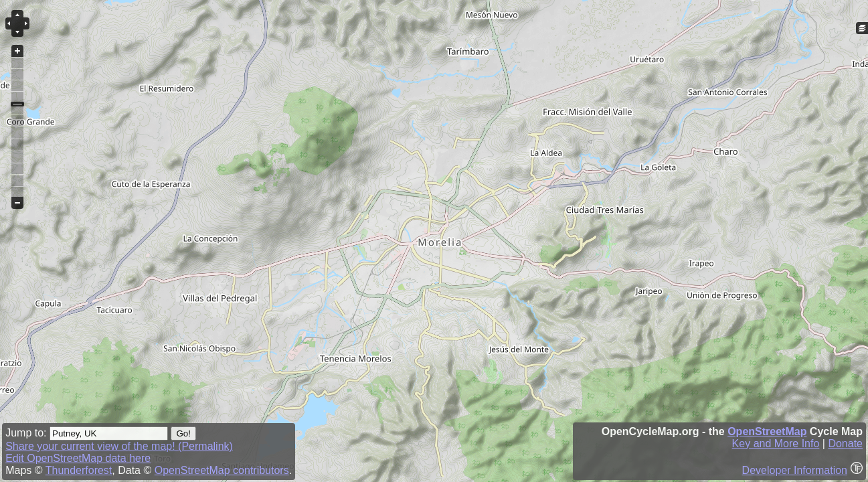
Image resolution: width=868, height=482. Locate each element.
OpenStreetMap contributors (222, 470)
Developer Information (795, 470)
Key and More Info (776, 444)
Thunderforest (79, 470)
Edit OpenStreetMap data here (78, 458)
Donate (845, 444)
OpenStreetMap (767, 431)
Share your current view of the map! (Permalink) (119, 446)
